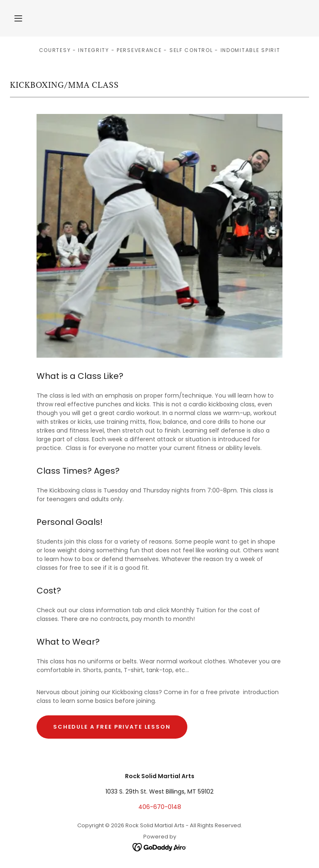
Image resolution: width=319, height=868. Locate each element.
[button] (18, 18)
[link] (160, 847)
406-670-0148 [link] (160, 807)
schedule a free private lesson (112, 727)
